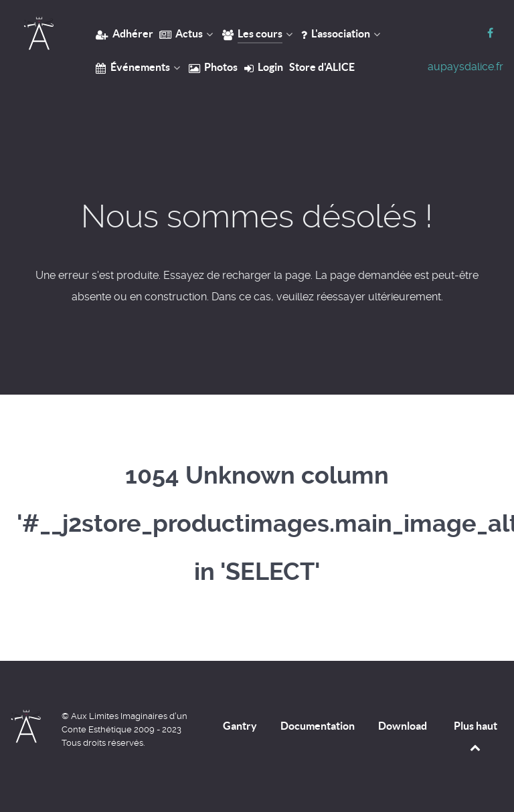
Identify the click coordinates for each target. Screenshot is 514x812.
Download (403, 726)
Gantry (240, 726)
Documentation (318, 726)
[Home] (38, 33)
